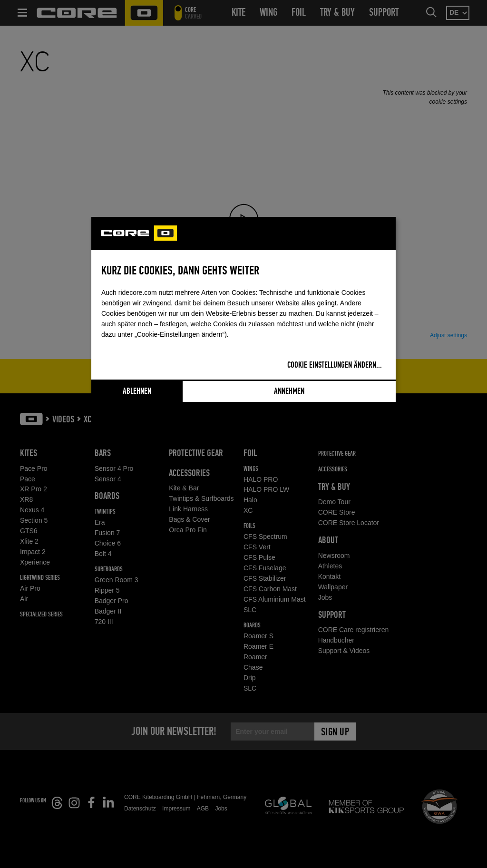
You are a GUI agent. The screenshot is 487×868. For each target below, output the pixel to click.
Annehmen (289, 391)
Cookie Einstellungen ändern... (335, 365)
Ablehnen (137, 391)
